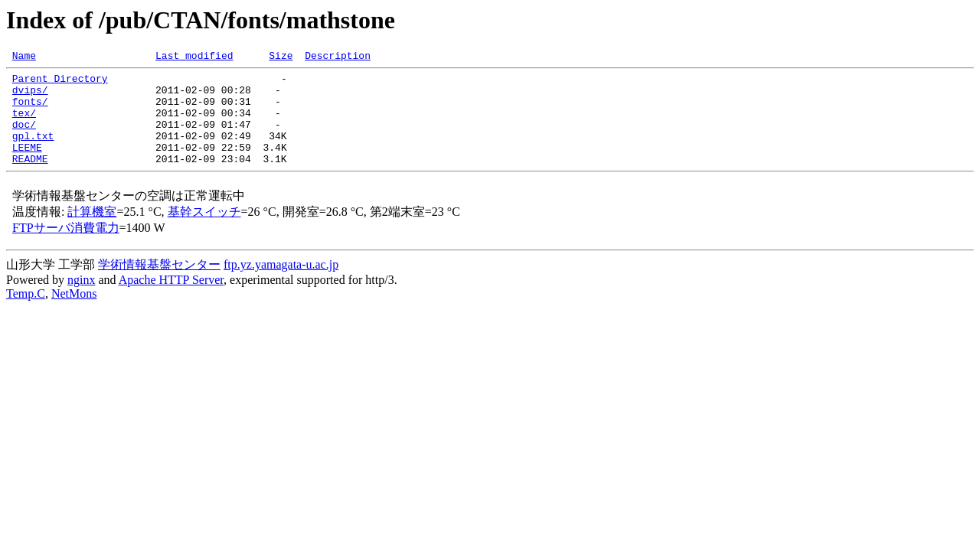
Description (338, 57)
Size (281, 57)
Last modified (194, 57)
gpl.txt (33, 152)
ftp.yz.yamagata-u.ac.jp (281, 285)
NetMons (74, 314)
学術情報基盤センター (159, 285)
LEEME (27, 165)
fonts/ (30, 110)
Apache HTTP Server (171, 300)
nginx (81, 300)
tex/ (24, 124)
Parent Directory (60, 83)
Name (24, 57)
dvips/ (30, 96)
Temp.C (26, 314)
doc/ (24, 138)
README (30, 179)
